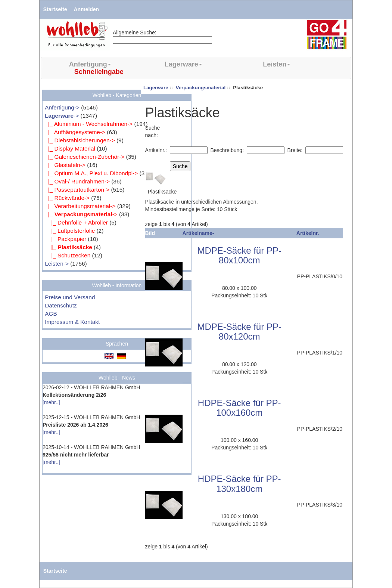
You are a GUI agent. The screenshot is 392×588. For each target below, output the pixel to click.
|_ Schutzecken (68, 255)
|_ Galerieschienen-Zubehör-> (85, 157)
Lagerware (156, 88)
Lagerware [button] (183, 64)
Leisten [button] (276, 64)
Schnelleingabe (99, 72)
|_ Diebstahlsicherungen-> (80, 140)
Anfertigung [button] (90, 64)
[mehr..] (51, 402)
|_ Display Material (70, 148)
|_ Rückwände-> (67, 198)
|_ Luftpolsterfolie (70, 231)
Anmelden (87, 9)
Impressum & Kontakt (72, 322)
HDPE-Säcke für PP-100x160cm (239, 408)
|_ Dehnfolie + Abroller (76, 222)
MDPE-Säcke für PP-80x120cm (239, 332)
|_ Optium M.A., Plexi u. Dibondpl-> (91, 173)
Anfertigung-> (62, 107)
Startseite (55, 9)
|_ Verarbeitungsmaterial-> (80, 206)
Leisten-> (57, 264)
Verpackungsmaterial (201, 88)
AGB (51, 314)
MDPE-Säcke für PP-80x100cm (239, 255)
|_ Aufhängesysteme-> (75, 132)
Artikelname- (198, 233)
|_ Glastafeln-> (65, 165)
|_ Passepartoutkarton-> (77, 190)
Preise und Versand (70, 297)
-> (62, 116)
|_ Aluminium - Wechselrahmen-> (89, 124)
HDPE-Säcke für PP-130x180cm (239, 484)
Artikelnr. (308, 233)
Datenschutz (61, 305)
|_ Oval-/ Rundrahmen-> (77, 181)
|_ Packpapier (66, 239)
